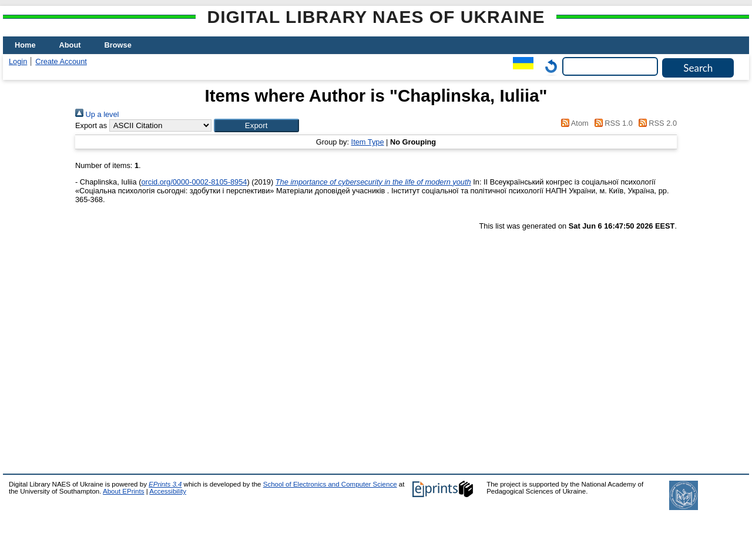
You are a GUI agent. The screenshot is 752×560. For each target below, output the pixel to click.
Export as (91, 125)
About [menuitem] (70, 45)
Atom (573, 123)
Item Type (368, 142)
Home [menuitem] (25, 45)
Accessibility (168, 491)
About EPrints (123, 491)
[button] (256, 125)
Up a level (97, 114)
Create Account (61, 61)
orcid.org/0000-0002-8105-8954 (194, 182)
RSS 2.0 (656, 123)
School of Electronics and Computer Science (330, 484)
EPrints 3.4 (165, 484)
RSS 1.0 (612, 123)
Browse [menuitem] (118, 45)
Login (18, 61)
